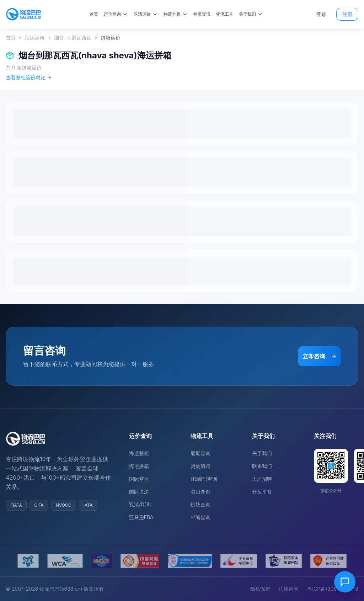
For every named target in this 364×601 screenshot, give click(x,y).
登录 (321, 14)
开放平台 (262, 492)
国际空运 (139, 479)
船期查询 (200, 453)
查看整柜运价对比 (29, 77)
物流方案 (178, 14)
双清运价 (148, 14)
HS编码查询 (204, 479)
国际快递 (139, 492)
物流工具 (227, 14)
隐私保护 (260, 589)
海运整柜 (139, 453)
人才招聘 (262, 479)
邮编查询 (200, 517)
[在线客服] (345, 582)
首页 (96, 14)
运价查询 (118, 14)
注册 (347, 14)
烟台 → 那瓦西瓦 (73, 38)
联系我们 (262, 466)
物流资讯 (204, 14)
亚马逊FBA (141, 517)
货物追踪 (200, 466)
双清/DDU (140, 504)
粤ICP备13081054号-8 (333, 589)
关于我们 (253, 14)
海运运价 (35, 38)
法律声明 (289, 589)
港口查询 (200, 492)
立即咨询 (320, 356)
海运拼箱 (139, 466)
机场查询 (200, 504)
